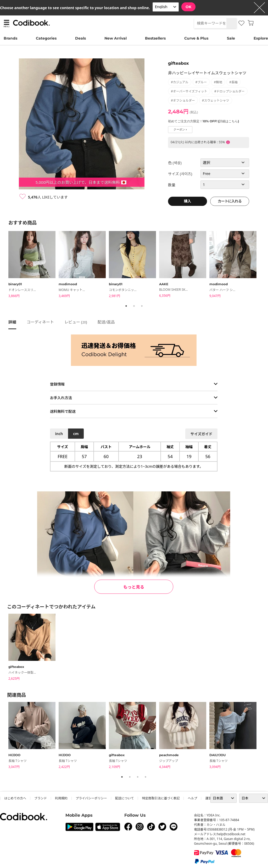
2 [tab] (134, 306)
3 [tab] (142, 306)
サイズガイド (202, 434)
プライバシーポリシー (91, 798)
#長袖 (233, 82)
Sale (231, 38)
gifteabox (178, 63)
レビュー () (76, 322)
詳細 (12, 322)
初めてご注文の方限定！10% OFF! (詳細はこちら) (203, 121)
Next (264, 265)
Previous (4, 265)
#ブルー (201, 82)
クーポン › (180, 130)
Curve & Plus (196, 38)
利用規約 (61, 798)
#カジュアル (180, 82)
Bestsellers (155, 38)
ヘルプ (192, 798)
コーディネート (40, 322)
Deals (80, 38)
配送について (125, 798)
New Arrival (116, 38)
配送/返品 (106, 322)
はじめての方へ (15, 798)
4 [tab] (146, 777)
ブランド (41, 798)
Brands (10, 38)
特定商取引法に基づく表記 (161, 798)
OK (188, 7)
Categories (46, 38)
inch (59, 434)
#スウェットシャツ (216, 100)
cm (76, 434)
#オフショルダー (183, 100)
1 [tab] (126, 306)
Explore (261, 38)
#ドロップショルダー (230, 91)
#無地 (218, 82)
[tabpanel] (33, 265)
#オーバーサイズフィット (189, 91)
